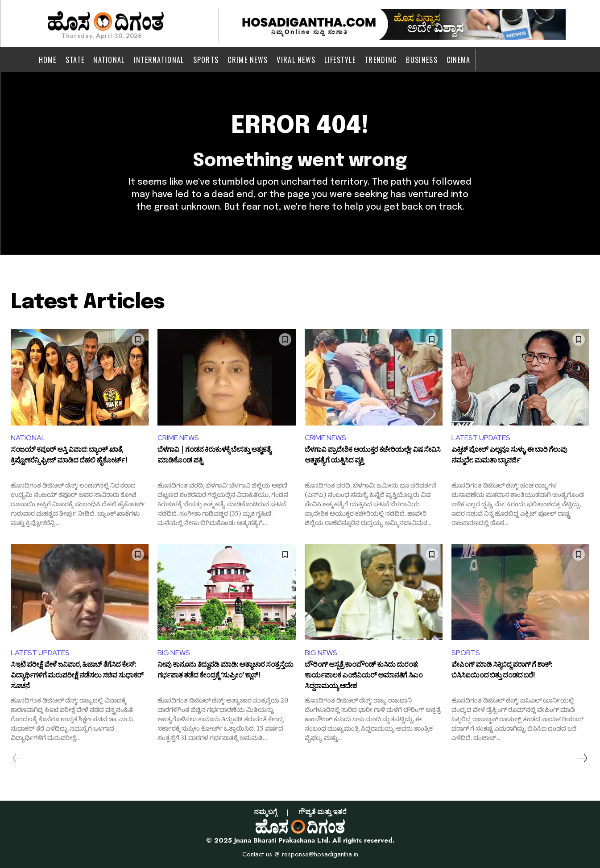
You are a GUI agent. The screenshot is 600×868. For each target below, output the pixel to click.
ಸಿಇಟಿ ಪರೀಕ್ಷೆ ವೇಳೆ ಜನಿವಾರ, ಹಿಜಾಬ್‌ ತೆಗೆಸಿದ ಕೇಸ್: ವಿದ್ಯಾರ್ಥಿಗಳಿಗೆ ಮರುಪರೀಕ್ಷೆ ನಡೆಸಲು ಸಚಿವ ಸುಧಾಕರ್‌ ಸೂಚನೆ (77, 676)
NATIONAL (28, 438)
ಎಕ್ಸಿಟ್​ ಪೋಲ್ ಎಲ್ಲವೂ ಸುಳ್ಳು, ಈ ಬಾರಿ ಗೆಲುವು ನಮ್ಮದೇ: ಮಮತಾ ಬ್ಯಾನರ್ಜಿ (509, 456)
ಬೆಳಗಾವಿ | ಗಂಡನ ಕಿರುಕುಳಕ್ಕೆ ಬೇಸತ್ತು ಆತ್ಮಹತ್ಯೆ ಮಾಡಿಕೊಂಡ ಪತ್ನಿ (214, 456)
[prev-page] (18, 758)
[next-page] (582, 758)
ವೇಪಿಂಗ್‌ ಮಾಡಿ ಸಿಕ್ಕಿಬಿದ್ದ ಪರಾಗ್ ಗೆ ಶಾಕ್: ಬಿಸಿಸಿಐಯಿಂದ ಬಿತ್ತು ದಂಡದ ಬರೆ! (502, 671)
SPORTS (466, 653)
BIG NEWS (174, 653)
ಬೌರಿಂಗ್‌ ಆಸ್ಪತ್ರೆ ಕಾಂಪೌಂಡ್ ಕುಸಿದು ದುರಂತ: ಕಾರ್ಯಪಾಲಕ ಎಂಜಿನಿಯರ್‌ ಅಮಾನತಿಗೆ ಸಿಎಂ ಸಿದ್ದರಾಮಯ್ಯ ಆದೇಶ (364, 676)
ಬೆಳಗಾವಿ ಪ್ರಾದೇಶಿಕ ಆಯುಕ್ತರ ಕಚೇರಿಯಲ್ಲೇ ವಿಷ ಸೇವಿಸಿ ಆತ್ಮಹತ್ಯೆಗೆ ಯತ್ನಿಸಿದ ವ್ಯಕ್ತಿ (372, 456)
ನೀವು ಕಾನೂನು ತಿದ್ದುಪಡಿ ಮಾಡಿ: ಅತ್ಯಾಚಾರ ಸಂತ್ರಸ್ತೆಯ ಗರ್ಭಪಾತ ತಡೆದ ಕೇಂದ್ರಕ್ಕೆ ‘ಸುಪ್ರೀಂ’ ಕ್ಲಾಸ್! (225, 671)
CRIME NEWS (178, 438)
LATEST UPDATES (481, 438)
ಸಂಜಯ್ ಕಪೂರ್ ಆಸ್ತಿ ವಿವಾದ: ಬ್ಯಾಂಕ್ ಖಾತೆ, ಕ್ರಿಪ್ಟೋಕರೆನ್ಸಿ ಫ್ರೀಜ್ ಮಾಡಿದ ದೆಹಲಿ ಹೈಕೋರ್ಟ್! (69, 456)
